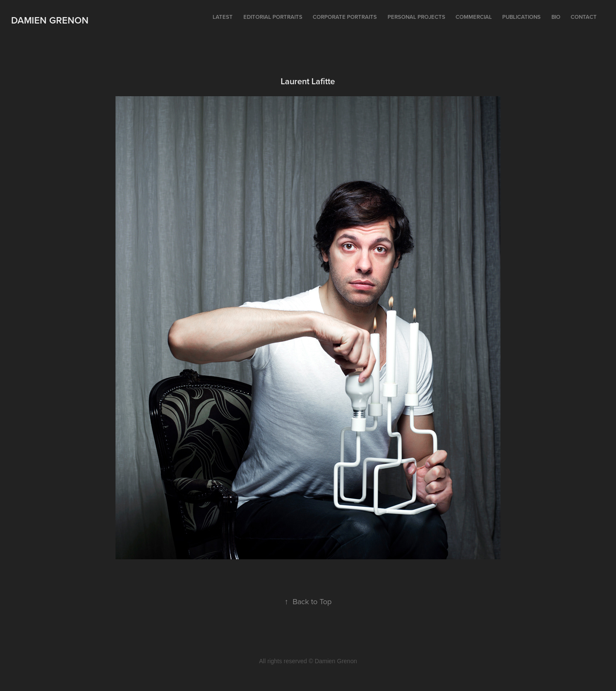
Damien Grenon (50, 20)
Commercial (474, 17)
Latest (223, 17)
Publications (521, 17)
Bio (556, 17)
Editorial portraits (273, 17)
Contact (584, 17)
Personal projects (416, 17)
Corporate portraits (345, 17)
